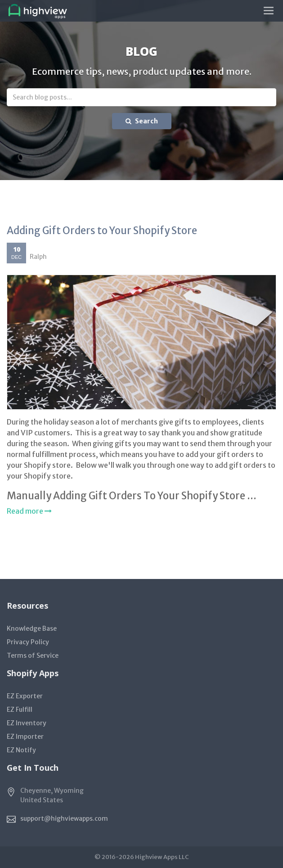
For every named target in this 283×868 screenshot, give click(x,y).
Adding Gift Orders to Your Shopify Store (102, 231)
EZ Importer (25, 737)
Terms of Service (33, 656)
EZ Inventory (27, 723)
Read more (29, 511)
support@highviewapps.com (64, 818)
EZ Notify (21, 750)
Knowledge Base (32, 628)
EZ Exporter (25, 696)
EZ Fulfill (20, 710)
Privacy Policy (28, 642)
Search (142, 121)
